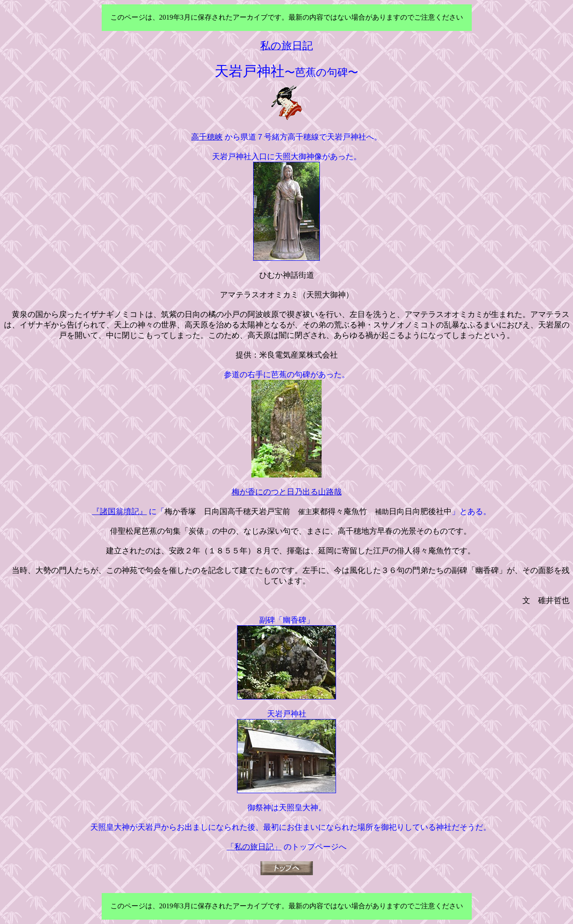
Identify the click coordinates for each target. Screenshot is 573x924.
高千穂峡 (207, 137)
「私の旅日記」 (254, 847)
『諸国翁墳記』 (120, 511)
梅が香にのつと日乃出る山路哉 (287, 492)
